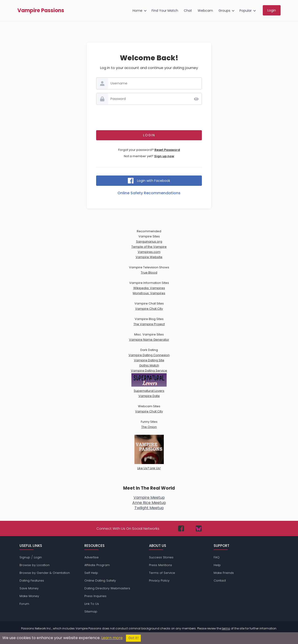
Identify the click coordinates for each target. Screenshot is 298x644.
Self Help (91, 573)
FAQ (217, 557)
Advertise (92, 557)
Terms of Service (162, 573)
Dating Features (32, 581)
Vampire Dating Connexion (149, 355)
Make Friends (224, 573)
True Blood (149, 272)
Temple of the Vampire (149, 247)
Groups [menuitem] (224, 11)
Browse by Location (35, 565)
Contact (220, 581)
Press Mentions (161, 565)
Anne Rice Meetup (149, 503)
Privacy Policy (159, 581)
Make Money (29, 596)
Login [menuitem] (272, 10)
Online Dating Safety (100, 581)
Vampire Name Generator (149, 340)
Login (38, 557)
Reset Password (167, 150)
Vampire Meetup (149, 497)
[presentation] (149, 118)
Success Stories (161, 557)
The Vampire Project (149, 324)
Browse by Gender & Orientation (45, 573)
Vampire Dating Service (149, 371)
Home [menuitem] (137, 11)
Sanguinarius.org (149, 242)
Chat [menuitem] (188, 11)
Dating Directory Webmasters (107, 588)
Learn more (112, 638)
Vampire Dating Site (149, 360)
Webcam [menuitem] (205, 11)
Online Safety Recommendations (149, 193)
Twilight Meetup (149, 508)
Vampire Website (149, 257)
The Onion (149, 427)
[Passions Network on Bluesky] (199, 528)
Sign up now (164, 156)
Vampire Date (149, 396)
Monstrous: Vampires (149, 293)
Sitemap (91, 612)
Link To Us (92, 604)
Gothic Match (149, 365)
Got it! (133, 638)
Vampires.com (149, 252)
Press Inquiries (95, 596)
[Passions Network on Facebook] (181, 528)
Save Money (29, 588)
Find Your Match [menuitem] (165, 11)
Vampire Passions (41, 11)
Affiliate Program (97, 565)
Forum (24, 604)
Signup (25, 557)
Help (217, 565)
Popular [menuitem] (246, 11)
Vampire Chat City (149, 309)
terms (226, 628)
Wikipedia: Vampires (149, 288)
